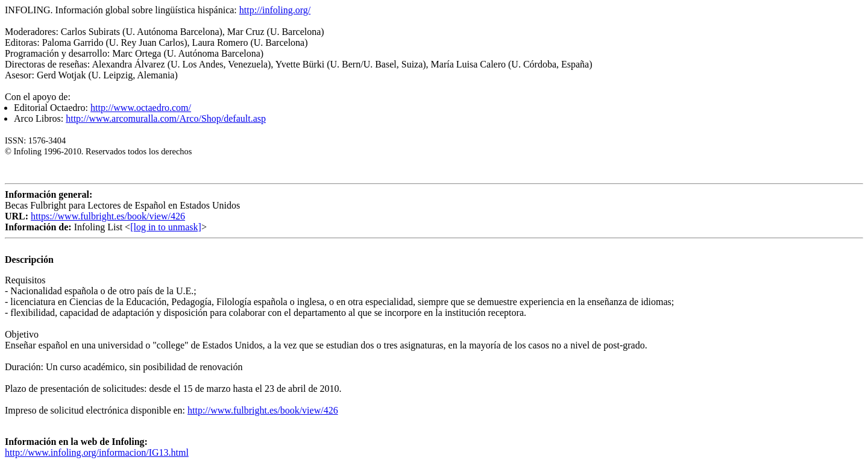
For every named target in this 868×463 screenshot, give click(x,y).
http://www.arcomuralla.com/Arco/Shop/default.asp (166, 118)
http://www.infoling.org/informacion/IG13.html (97, 452)
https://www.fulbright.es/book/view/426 (108, 216)
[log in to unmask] (166, 227)
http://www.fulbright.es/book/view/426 (263, 410)
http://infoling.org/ (275, 10)
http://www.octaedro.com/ (141, 108)
